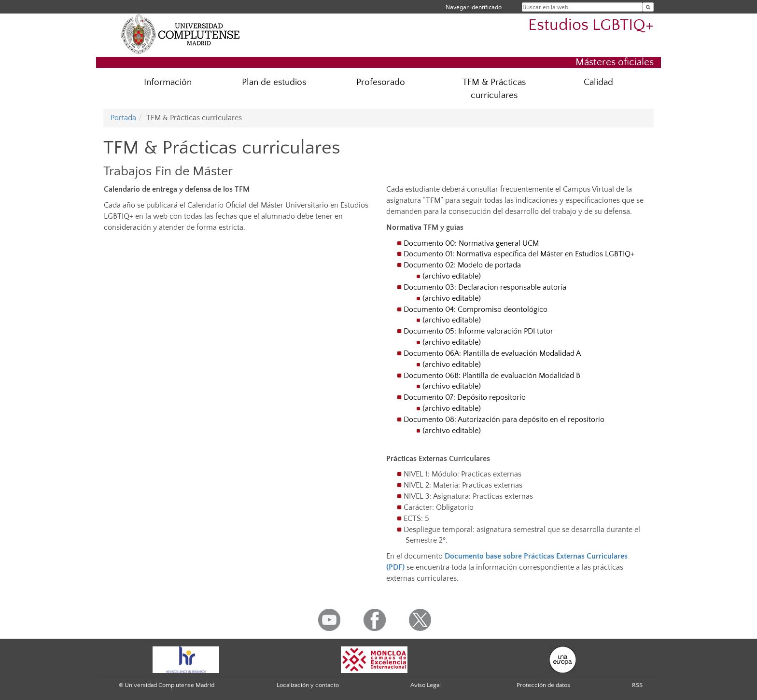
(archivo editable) (452, 276)
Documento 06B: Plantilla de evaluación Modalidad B (492, 376)
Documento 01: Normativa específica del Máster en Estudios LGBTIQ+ (519, 254)
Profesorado (381, 82)
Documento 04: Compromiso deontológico (476, 309)
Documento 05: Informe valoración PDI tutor (478, 331)
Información (168, 82)
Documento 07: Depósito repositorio (465, 397)
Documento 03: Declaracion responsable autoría (485, 287)
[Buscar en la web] (648, 7)
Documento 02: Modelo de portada (462, 265)
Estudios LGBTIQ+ (591, 25)
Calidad (598, 82)
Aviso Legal (426, 685)
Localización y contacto (308, 685)
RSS (637, 685)
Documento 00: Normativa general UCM (471, 243)
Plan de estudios (274, 82)
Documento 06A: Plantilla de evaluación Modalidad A (492, 353)
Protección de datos (543, 685)
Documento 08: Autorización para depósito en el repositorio (504, 420)
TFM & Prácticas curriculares (494, 89)
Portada (123, 118)
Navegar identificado (474, 7)
